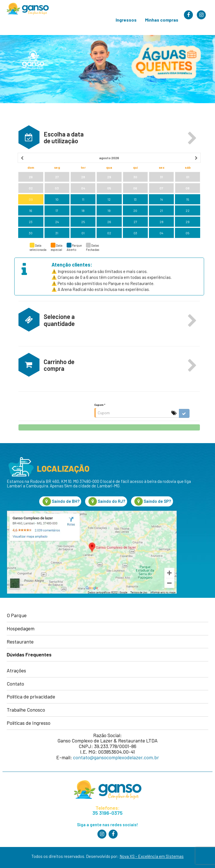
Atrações (16, 671)
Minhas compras (162, 20)
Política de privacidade (31, 697)
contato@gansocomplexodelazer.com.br (116, 757)
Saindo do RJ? (107, 501)
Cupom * (100, 405)
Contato (15, 684)
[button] (192, 138)
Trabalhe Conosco (26, 710)
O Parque (17, 615)
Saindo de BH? (61, 501)
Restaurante (20, 642)
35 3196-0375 (107, 813)
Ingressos (126, 20)
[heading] (109, 158)
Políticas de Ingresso (29, 723)
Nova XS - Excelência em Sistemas (152, 856)
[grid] (109, 196)
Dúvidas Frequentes (29, 655)
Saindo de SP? (153, 501)
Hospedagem (21, 629)
